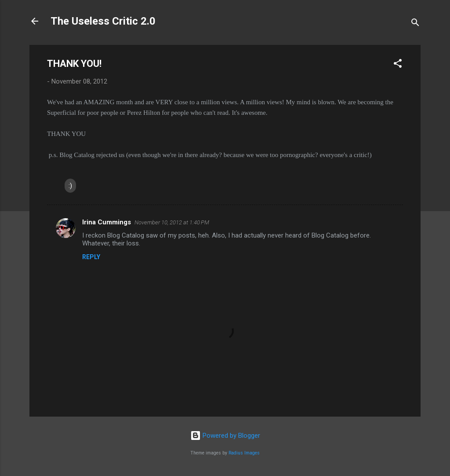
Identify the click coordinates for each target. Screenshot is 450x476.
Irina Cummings (107, 222)
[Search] (415, 24)
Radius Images (244, 453)
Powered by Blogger (225, 436)
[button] (398, 65)
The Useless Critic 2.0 (103, 21)
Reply (91, 257)
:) (70, 186)
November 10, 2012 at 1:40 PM (172, 222)
